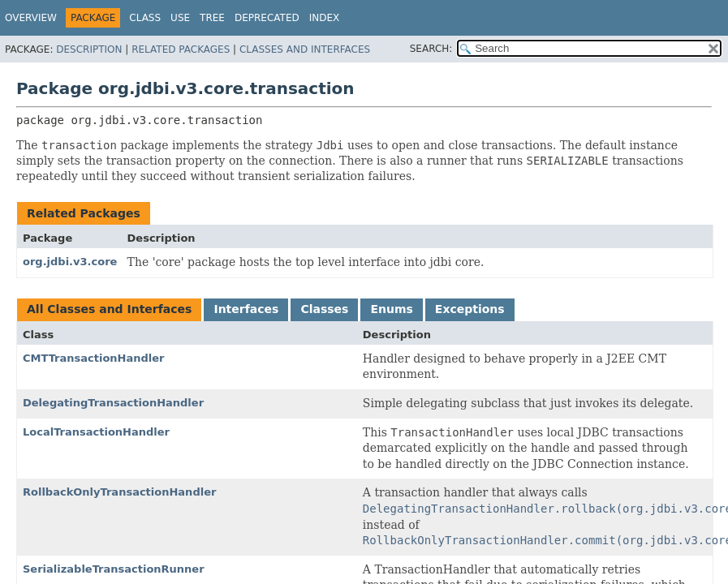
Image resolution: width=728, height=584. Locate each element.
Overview (31, 18)
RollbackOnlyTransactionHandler (119, 492)
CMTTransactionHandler (94, 358)
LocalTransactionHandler (96, 432)
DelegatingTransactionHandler (113, 403)
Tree (212, 18)
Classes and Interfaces (305, 49)
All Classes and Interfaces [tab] (109, 309)
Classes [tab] (324, 309)
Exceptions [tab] (470, 309)
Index (325, 18)
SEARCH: (431, 49)
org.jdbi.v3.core (70, 262)
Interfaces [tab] (246, 309)
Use (180, 18)
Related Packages (181, 49)
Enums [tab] (391, 309)
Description (89, 49)
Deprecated (267, 18)
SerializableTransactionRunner (114, 569)
